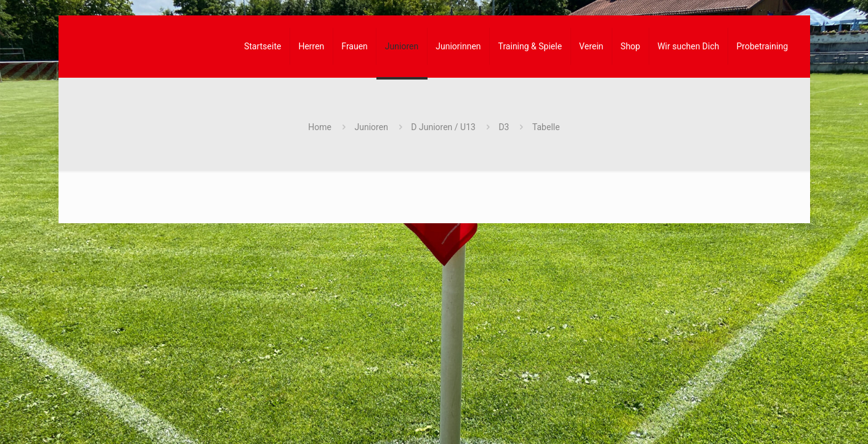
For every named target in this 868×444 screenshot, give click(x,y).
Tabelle (546, 127)
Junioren (371, 127)
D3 (504, 127)
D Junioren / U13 (443, 127)
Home (320, 127)
